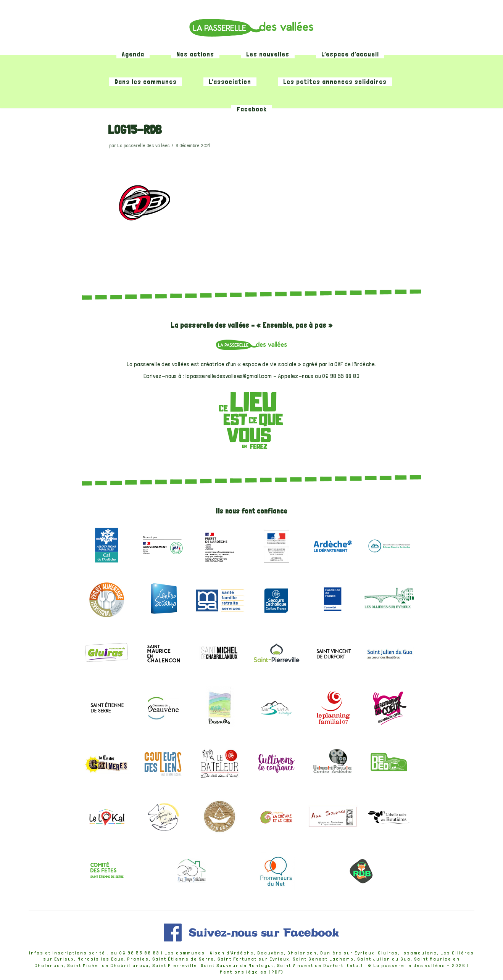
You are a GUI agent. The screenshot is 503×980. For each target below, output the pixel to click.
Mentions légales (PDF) (252, 973)
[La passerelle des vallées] (251, 27)
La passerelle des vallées (143, 146)
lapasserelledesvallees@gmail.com (229, 377)
